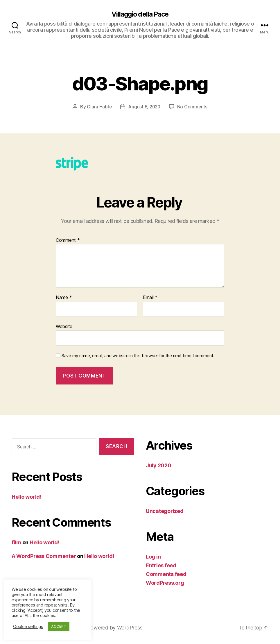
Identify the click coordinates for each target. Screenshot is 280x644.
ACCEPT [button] (59, 626)
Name (64, 298)
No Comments (193, 107)
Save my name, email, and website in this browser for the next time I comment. (138, 356)
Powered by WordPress (116, 628)
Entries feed (161, 565)
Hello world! (27, 497)
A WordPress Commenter (44, 556)
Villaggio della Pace (140, 15)
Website (64, 326)
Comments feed (166, 574)
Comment (68, 240)
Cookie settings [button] (28, 627)
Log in (153, 557)
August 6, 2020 (144, 107)
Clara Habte (99, 107)
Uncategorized (165, 511)
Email (150, 298)
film (16, 543)
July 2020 (159, 465)
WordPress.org (165, 583)
